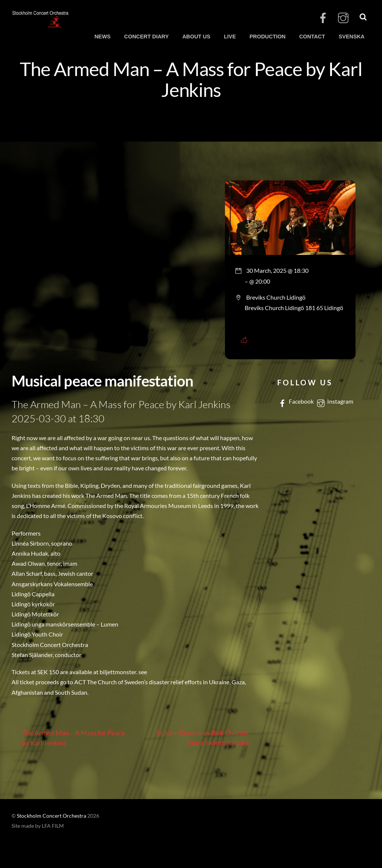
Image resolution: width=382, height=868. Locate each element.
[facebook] (323, 18)
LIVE (230, 37)
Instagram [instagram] (334, 401)
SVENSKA (352, 37)
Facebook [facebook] (295, 401)
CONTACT (312, 37)
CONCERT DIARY (146, 37)
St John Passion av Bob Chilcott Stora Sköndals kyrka (208, 737)
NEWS (102, 37)
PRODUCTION (268, 37)
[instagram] (343, 18)
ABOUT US (196, 37)
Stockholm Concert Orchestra (51, 816)
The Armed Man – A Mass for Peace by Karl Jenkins (191, 79)
